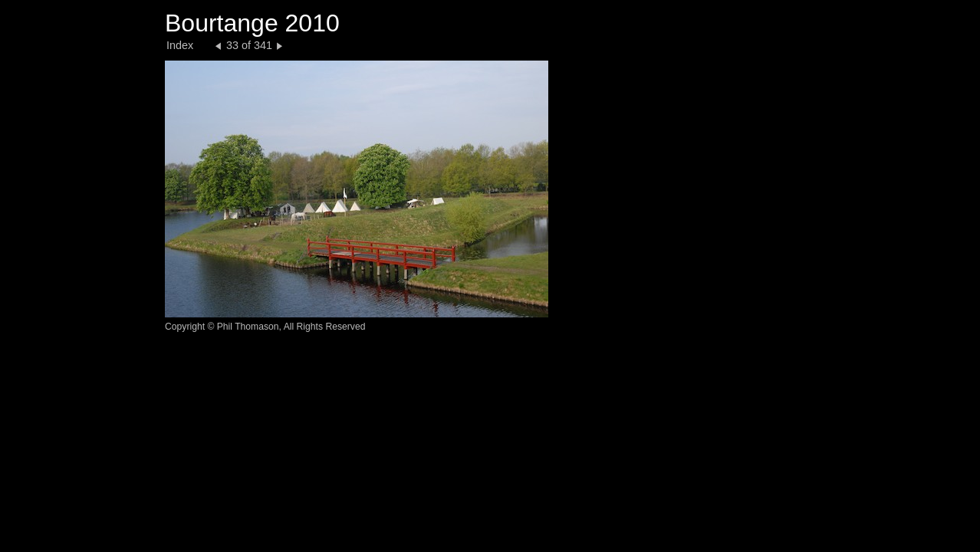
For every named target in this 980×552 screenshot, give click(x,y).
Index (180, 45)
